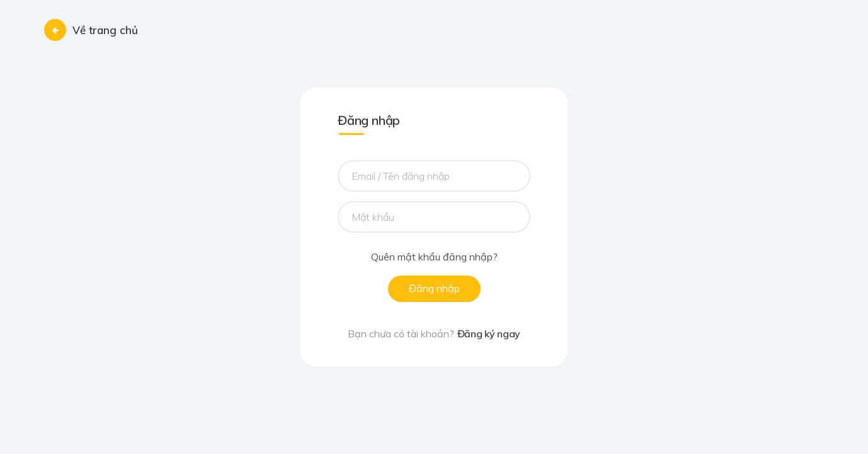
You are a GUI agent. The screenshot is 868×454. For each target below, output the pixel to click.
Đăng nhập (434, 288)
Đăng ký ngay (489, 334)
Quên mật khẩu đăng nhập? (434, 257)
